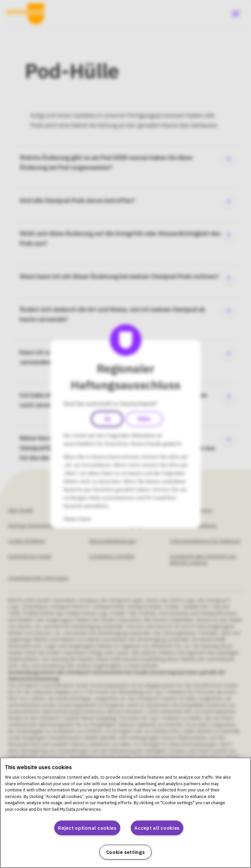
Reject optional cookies (87, 828)
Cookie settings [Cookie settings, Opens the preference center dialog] (126, 852)
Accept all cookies (157, 828)
